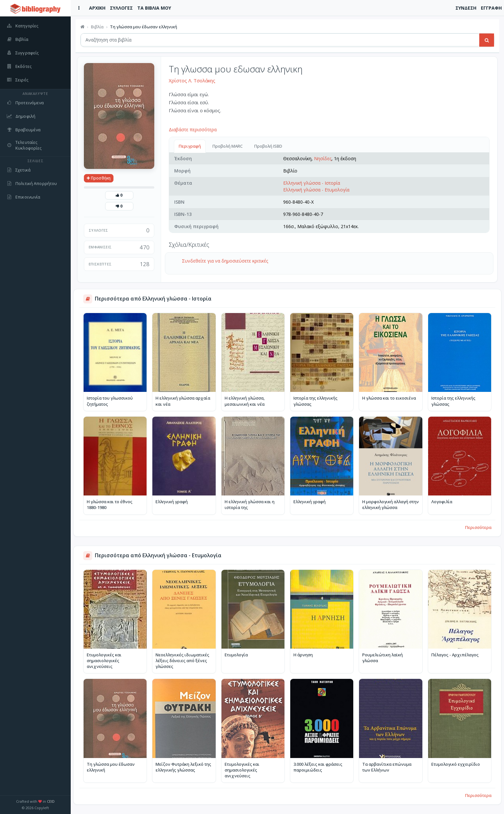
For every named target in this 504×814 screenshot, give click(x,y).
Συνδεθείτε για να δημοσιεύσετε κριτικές (225, 261)
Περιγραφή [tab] (190, 146)
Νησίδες (323, 158)
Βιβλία (97, 27)
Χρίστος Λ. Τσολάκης (192, 80)
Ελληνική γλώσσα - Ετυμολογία (316, 190)
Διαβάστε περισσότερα (193, 129)
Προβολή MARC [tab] (228, 146)
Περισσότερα (478, 527)
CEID (51, 801)
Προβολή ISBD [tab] (268, 146)
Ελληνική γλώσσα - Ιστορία (312, 183)
